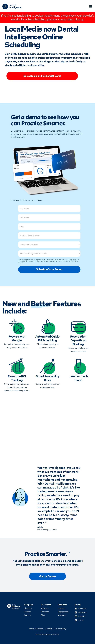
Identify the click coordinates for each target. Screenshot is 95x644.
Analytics (62, 608)
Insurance (62, 615)
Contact (27, 612)
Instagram (82, 612)
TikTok (81, 620)
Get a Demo (48, 576)
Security (49, 629)
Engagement (63, 612)
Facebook (82, 609)
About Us (28, 608)
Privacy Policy (60, 629)
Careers (27, 615)
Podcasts (45, 612)
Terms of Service (36, 629)
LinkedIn (82, 616)
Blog (43, 615)
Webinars (45, 608)
